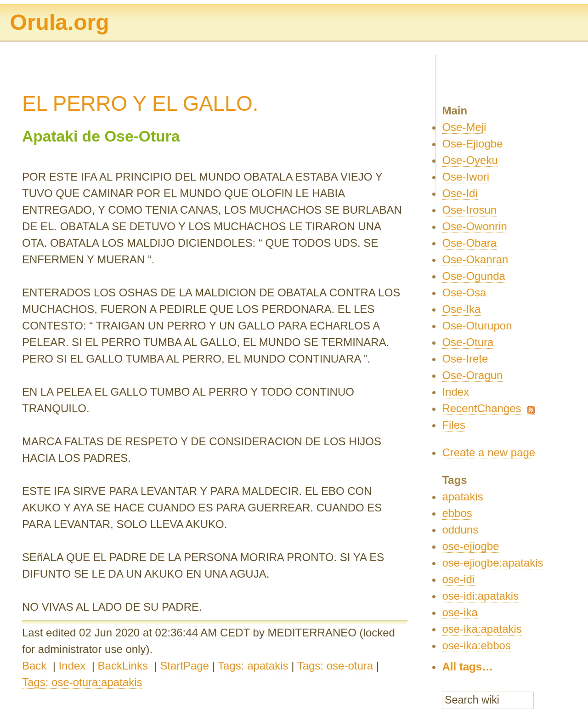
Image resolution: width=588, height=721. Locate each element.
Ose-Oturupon (477, 326)
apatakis (462, 497)
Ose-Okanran (475, 259)
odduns (460, 530)
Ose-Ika (461, 309)
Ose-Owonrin (474, 226)
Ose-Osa (464, 292)
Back (34, 666)
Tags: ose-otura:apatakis (82, 682)
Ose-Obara (469, 243)
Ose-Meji (464, 127)
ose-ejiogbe (470, 546)
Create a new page (489, 452)
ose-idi (458, 579)
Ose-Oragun (472, 375)
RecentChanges (481, 408)
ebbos (457, 513)
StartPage (184, 666)
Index (72, 666)
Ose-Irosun (469, 210)
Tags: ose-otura (335, 666)
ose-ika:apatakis (482, 629)
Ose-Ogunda (473, 276)
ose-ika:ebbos (476, 645)
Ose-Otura (468, 342)
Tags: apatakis (253, 666)
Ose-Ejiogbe (472, 144)
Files (454, 425)
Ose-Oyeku (470, 160)
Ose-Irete (465, 359)
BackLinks (123, 666)
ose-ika (460, 612)
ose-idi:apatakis (480, 596)
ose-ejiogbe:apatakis (492, 563)
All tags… (467, 667)
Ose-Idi (460, 193)
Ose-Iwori (466, 177)
